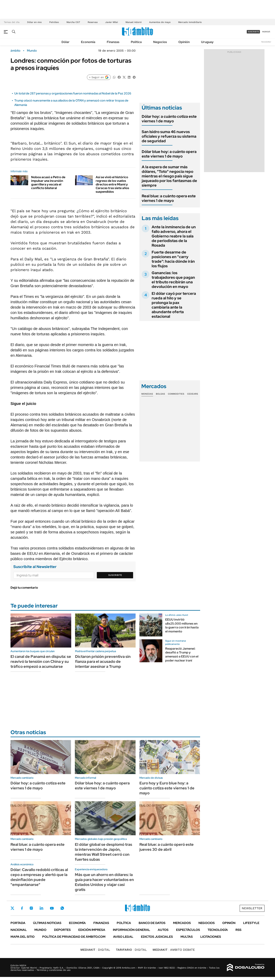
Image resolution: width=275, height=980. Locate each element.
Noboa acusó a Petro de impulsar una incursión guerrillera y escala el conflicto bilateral (48, 183)
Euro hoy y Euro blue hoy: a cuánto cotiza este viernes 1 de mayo (167, 788)
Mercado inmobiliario (190, 22)
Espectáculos (188, 930)
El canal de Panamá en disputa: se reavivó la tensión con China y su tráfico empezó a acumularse (41, 661)
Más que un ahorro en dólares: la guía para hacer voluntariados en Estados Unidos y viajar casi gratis (104, 882)
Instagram (31, 908)
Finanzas (113, 42)
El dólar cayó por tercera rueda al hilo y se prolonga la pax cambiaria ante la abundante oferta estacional (174, 305)
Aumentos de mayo (160, 22)
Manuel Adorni (133, 22)
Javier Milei (112, 22)
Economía (88, 42)
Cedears (193, 394)
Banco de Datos (152, 923)
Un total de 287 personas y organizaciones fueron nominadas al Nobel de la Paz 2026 (73, 93)
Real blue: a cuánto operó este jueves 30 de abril (167, 847)
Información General (131, 930)
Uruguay (207, 42)
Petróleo (54, 22)
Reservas (93, 22)
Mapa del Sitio (23, 937)
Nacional (19, 930)
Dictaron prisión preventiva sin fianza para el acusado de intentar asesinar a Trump (103, 661)
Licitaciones (211, 937)
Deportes (62, 930)
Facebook (22, 908)
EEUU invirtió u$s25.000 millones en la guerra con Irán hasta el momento (182, 625)
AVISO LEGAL (123, 937)
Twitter (12, 908)
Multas (187, 937)
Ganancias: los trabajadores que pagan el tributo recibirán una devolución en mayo (173, 280)
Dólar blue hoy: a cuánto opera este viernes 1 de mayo (169, 154)
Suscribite (115, 575)
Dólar (66, 42)
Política (136, 42)
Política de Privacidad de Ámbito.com (74, 937)
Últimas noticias (47, 923)
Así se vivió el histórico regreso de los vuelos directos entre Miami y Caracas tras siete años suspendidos (112, 184)
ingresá (266, 32)
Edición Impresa (92, 930)
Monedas (147, 394)
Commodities (176, 394)
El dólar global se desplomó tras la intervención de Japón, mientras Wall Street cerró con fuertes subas (104, 852)
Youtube (52, 908)
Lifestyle (251, 923)
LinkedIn (41, 908)
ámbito (15, 51)
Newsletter (266, 42)
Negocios (160, 42)
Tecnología (218, 930)
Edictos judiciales (157, 937)
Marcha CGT (73, 22)
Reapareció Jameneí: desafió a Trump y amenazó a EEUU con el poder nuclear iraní (182, 655)
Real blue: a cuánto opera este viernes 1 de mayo (169, 198)
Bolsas (160, 394)
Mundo (32, 51)
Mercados (182, 923)
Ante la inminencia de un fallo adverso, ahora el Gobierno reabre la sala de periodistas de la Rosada (174, 236)
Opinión (184, 42)
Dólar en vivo (34, 22)
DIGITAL (95, 950)
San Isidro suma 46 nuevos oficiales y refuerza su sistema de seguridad (169, 136)
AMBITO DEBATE (174, 950)
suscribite (253, 32)
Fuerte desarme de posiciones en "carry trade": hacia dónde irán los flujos (173, 259)
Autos (163, 930)
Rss (238, 930)
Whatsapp (62, 908)
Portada (18, 923)
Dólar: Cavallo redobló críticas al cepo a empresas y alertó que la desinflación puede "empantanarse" (39, 877)
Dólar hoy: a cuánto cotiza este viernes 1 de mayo (169, 119)
